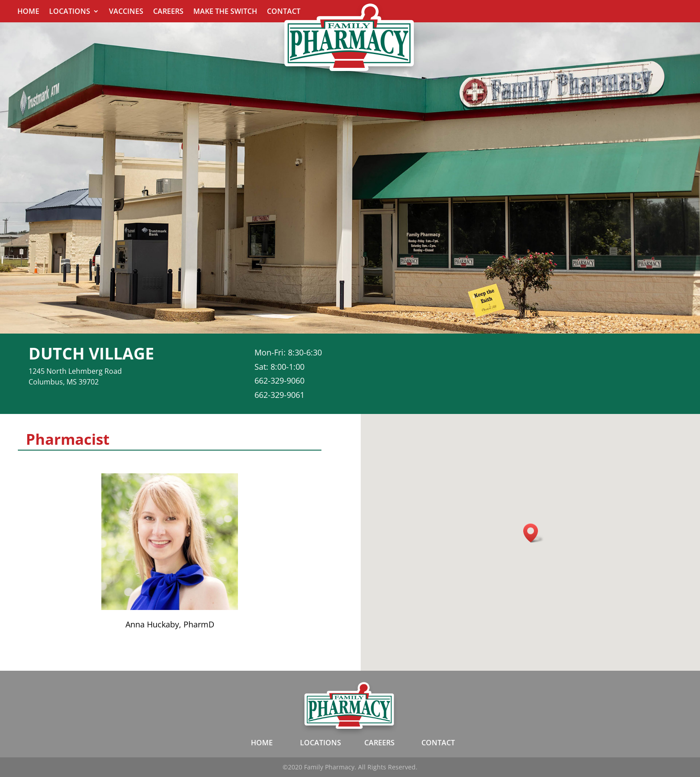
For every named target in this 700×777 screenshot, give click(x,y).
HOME (262, 743)
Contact (284, 12)
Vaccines (126, 12)
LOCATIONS (321, 743)
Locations (70, 12)
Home (28, 12)
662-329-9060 (279, 380)
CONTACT (438, 743)
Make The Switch (225, 12)
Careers (168, 12)
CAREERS (379, 743)
